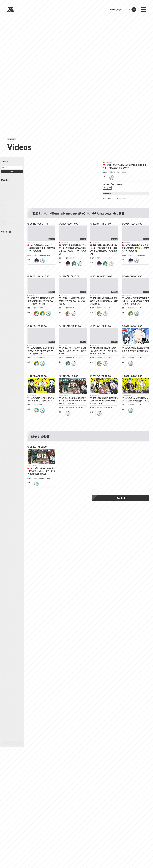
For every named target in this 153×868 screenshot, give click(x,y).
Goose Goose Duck (8, 329)
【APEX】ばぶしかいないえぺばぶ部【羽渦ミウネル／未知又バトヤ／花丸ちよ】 (41, 248)
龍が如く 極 (15, 729)
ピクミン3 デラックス (16, 569)
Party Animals (7, 377)
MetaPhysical (17, 362)
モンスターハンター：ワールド (10, 638)
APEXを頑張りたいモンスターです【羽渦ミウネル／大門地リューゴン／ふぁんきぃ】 (104, 351)
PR (11, 389)
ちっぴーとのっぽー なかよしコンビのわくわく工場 (12, 449)
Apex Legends (6, 254)
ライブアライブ (7, 644)
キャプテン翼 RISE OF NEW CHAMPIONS (10, 475)
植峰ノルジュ (13, 217)
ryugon (36, 314)
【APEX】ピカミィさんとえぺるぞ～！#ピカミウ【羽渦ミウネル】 (41, 399)
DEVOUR (5, 288)
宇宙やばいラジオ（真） (8, 674)
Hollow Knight (15, 335)
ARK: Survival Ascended (9, 257)
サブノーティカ (17, 495)
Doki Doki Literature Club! (10, 291)
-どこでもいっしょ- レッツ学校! (10, 239)
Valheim (19, 433)
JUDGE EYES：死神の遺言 (10, 341)
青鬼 (4, 720)
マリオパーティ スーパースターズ (11, 623)
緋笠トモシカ (13, 188)
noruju (74, 264)
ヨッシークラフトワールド (9, 641)
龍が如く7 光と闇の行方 (9, 735)
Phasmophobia (7, 380)
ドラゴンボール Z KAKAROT (10, 560)
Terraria (18, 420)
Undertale (11, 433)
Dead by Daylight (7, 282)
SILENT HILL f (17, 409)
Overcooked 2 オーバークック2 (11, 374)
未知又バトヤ (13, 224)
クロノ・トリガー (7, 492)
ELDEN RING (14, 297)
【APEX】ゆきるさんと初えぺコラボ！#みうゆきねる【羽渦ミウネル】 (135, 351)
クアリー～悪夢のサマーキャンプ (11, 484)
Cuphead (15, 279)
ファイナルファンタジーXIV (10, 575)
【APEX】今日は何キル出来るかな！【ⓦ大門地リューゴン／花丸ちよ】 (72, 301)
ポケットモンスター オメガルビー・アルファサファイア (12, 594)
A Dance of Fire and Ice (9, 248)
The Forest (6, 427)
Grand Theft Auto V (8, 332)
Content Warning (7, 273)
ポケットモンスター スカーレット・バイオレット (12, 599)
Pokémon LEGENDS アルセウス (11, 386)
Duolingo (5, 297)
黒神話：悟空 (6, 729)
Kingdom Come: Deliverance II (11, 347)
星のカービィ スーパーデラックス (11, 680)
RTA (9, 395)
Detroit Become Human (9, 285)
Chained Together (8, 270)
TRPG (4, 433)
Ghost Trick (6, 326)
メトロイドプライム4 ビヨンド (10, 629)
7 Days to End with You (9, 245)
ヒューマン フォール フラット (10, 566)
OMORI (5, 371)
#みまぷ (121, 498)
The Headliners (15, 427)
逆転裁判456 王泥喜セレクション (11, 705)
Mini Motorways (15, 365)
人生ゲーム (6, 659)
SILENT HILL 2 (7, 409)
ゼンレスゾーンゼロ (8, 534)
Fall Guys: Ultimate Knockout (11, 312)
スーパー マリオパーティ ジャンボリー (12, 501)
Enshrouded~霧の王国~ (9, 303)
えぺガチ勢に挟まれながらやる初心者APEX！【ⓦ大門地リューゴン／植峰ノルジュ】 (41, 301)
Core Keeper (6, 279)
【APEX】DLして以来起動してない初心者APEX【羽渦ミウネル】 (135, 399)
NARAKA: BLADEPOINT (9, 368)
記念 (11, 692)
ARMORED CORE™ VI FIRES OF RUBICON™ (11, 263)
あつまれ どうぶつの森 (15, 442)
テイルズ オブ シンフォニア (9, 542)
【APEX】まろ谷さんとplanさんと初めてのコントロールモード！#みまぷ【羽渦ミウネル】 (126, 166)
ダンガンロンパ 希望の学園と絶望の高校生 (12, 538)
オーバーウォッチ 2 (8, 471)
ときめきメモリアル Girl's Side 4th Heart (12, 454)
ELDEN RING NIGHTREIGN (10, 300)
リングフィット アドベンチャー (10, 650)
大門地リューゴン (14, 202)
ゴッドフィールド (7, 495)
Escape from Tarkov (8, 306)
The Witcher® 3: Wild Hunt (10, 430)
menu (143, 10)
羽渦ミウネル (13, 195)
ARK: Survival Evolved (9, 260)
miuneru (112, 178)
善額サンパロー (14, 209)
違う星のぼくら (7, 711)
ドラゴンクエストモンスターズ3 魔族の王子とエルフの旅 (12, 554)
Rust (14, 395)
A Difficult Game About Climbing (12, 251)
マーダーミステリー (8, 626)
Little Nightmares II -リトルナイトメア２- (12, 354)
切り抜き (11, 662)
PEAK (15, 377)
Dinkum (12, 288)
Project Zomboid (7, 392)
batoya (36, 261)
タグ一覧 (12, 743)
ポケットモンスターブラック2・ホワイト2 (12, 613)
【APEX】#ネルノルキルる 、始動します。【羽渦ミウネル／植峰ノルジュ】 (72, 351)
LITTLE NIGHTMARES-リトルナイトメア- (12, 358)
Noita (19, 368)
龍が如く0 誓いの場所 (8, 732)
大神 (11, 665)
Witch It (16, 439)
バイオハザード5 (7, 563)
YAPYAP (5, 442)
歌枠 (9, 686)
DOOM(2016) (17, 294)
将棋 (18, 674)
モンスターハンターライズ (9, 632)
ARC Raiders (16, 254)
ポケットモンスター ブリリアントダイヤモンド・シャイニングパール (12, 608)
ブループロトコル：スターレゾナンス (12, 578)
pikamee (36, 411)
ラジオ (18, 647)
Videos (12, 139)
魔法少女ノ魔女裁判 (8, 723)
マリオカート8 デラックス (9, 620)
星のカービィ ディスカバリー (10, 683)
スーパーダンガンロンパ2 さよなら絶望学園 (12, 505)
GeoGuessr (16, 318)
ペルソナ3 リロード (8, 581)
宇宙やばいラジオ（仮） (8, 668)
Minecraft (5, 365)
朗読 (4, 686)
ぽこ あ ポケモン (7, 458)
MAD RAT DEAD (7, 362)
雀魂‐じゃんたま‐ (8, 717)
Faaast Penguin (7, 309)
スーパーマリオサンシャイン (10, 517)
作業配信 (19, 659)
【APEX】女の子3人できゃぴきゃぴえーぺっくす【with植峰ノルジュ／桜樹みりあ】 (41, 351)
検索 (12, 171)
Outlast (19, 371)
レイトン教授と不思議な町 (10, 653)
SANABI (5, 398)
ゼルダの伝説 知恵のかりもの (10, 531)
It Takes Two (6, 338)
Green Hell (6, 335)
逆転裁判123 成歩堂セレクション (11, 699)
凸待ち (4, 662)
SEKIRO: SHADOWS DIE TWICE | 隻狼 (12, 402)
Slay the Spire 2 (7, 412)
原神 (17, 662)
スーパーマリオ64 (7, 511)
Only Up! (12, 371)
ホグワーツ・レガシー (8, 587)
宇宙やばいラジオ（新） (8, 671)
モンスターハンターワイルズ (10, 635)
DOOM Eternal (7, 294)
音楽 (9, 720)
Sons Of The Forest (8, 420)
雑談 (17, 717)
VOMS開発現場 (7, 439)
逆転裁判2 (5, 702)
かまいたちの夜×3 (15, 445)
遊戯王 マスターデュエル (9, 708)
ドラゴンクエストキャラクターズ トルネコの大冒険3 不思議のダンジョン (12, 549)
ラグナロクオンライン (8, 647)
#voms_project (116, 9)
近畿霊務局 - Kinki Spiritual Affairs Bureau (12, 696)
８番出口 (5, 738)
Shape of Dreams (7, 406)
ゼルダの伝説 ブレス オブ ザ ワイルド (12, 525)
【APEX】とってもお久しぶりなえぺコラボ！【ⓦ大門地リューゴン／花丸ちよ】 (104, 301)
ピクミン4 (5, 572)
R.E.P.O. (17, 392)
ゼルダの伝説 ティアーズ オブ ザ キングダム (12, 521)
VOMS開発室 (15, 436)
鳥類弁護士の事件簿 (8, 726)
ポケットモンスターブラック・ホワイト (12, 617)
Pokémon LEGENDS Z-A (9, 383)
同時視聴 (5, 665)
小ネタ (4, 677)
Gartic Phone (6, 318)
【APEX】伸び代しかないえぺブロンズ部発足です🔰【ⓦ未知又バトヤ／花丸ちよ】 (135, 248)
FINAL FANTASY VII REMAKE (10, 315)
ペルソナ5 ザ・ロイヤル (9, 584)
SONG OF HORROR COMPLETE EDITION (11, 416)
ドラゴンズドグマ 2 (7, 557)
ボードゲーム (6, 590)
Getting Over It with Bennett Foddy (10, 322)
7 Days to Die (6, 242)
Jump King (6, 344)
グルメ (15, 492)
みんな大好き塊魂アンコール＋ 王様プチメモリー (12, 462)
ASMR (4, 267)
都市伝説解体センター (9, 714)
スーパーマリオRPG (8, 514)
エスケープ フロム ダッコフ (9, 469)
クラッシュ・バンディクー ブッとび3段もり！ (12, 488)
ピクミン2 (5, 569)
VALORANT (6, 436)
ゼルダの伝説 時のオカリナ (10, 528)
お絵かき (5, 445)
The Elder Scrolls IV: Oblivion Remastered (11, 423)
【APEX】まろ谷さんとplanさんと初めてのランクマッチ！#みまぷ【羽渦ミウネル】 (104, 401)
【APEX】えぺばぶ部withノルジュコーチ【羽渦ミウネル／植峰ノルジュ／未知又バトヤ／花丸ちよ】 (73, 249)
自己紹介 (5, 692)
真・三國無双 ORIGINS (9, 689)
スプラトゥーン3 (7, 498)
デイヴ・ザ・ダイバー (8, 545)
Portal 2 (5, 389)
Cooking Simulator (8, 276)
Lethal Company (7, 350)
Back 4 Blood (12, 267)
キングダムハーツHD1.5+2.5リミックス (12, 480)
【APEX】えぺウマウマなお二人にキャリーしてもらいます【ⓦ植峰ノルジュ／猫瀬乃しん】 (136, 301)
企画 (13, 659)
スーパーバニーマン (8, 508)
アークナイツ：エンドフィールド (11, 466)
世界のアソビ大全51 (8, 656)
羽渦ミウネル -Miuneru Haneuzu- (118, 172)
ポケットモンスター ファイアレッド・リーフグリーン (12, 604)
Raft (4, 395)
